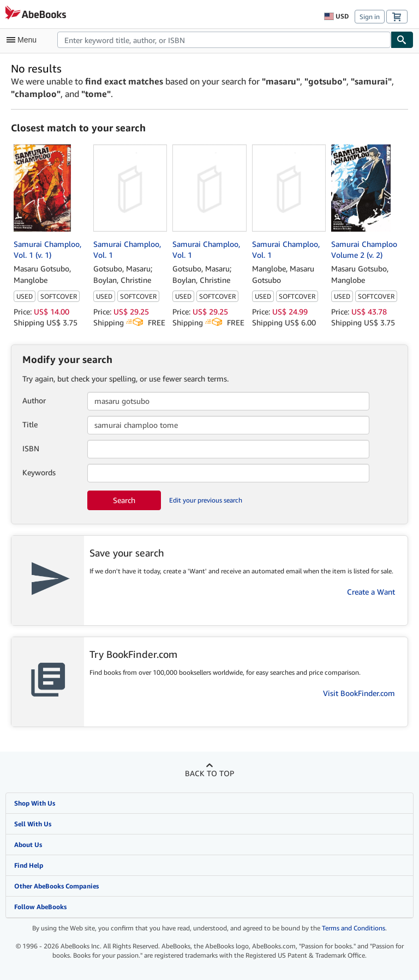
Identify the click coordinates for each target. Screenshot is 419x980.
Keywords (39, 472)
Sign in (370, 17)
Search (124, 500)
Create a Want (371, 592)
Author (34, 400)
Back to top (209, 773)
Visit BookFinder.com (359, 693)
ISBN (31, 448)
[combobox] (224, 40)
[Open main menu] (24, 40)
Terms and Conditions (354, 928)
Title (30, 424)
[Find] (402, 40)
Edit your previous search (206, 500)
